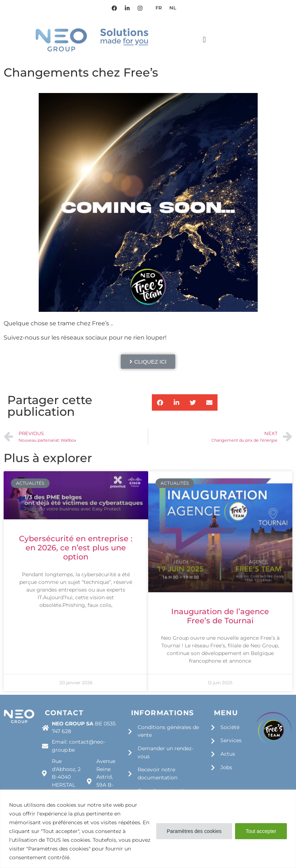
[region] (148, 829)
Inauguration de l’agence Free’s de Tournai (220, 616)
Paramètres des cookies (194, 831)
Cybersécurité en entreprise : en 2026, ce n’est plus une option (76, 548)
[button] (204, 40)
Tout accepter (261, 831)
